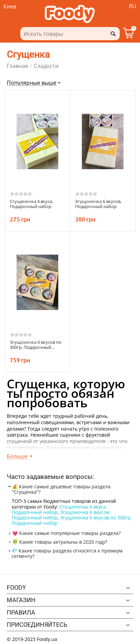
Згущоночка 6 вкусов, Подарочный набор (98, 204)
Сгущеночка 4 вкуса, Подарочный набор (60, 509)
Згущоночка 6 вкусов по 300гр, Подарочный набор (72, 520)
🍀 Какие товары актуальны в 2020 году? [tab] (57, 542)
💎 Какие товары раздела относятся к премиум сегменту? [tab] (65, 553)
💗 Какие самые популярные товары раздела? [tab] (64, 533)
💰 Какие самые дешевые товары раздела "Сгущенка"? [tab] (59, 489)
